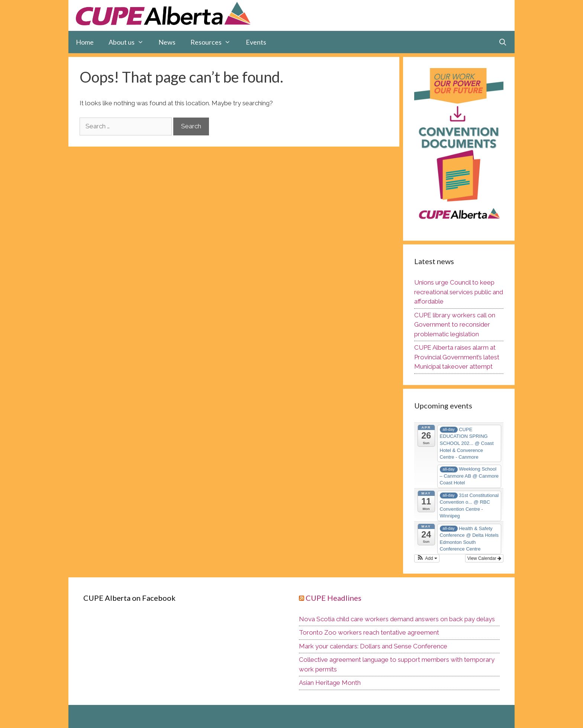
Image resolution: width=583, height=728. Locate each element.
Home (85, 42)
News (167, 42)
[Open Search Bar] (503, 42)
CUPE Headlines (334, 598)
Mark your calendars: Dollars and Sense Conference (373, 646)
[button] (427, 558)
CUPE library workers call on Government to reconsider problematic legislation (455, 325)
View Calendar (484, 558)
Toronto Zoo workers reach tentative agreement (369, 632)
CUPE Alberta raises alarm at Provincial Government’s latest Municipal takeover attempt (457, 357)
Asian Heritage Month (330, 683)
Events (256, 42)
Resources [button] (214, 42)
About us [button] (130, 42)
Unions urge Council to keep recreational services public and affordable (459, 292)
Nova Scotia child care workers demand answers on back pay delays (397, 619)
